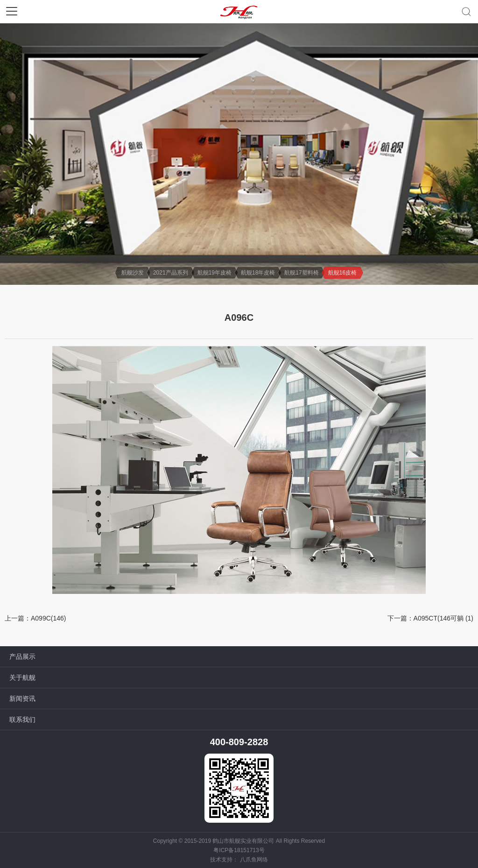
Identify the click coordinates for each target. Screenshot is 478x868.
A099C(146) (49, 618)
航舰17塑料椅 (301, 273)
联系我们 (22, 720)
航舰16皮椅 (342, 273)
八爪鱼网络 (254, 860)
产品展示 (22, 656)
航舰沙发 (133, 273)
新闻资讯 (22, 699)
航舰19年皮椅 (214, 273)
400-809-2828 (239, 742)
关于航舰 (22, 677)
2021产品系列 (171, 273)
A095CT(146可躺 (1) (443, 618)
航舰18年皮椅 (258, 273)
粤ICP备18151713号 (239, 850)
